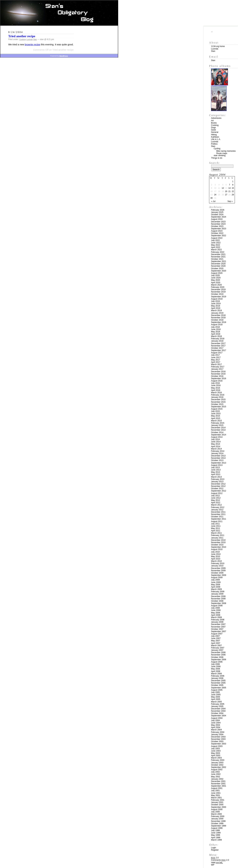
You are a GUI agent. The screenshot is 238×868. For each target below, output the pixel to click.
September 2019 (219, 297)
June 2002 (216, 774)
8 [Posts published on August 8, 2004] (233, 185)
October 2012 (217, 489)
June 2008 (216, 610)
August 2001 (217, 788)
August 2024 (217, 219)
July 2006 (215, 664)
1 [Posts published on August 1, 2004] (233, 181)
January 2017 (217, 369)
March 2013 (216, 477)
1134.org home (218, 46)
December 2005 (218, 681)
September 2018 (219, 322)
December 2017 (218, 343)
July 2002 (215, 772)
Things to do (217, 158)
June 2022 (216, 243)
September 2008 (219, 603)
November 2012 (218, 486)
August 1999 (217, 828)
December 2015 (218, 400)
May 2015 (216, 416)
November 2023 (218, 224)
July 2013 (215, 467)
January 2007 (217, 650)
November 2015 (218, 402)
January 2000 (217, 819)
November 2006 (218, 655)
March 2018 (216, 336)
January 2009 (217, 594)
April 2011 (216, 531)
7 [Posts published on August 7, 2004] (229, 185)
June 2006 (216, 667)
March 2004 (216, 730)
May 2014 (216, 444)
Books (214, 123)
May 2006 (216, 669)
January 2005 (217, 706)
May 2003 (216, 753)
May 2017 (216, 360)
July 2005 (215, 692)
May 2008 (216, 613)
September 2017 (219, 350)
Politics (214, 144)
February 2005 (218, 704)
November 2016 (218, 374)
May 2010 (216, 556)
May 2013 (216, 472)
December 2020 (218, 264)
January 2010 (217, 566)
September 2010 (219, 547)
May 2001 (216, 795)
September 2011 (219, 519)
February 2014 (218, 451)
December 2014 (218, 428)
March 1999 (216, 840)
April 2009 (216, 587)
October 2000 (217, 805)
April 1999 (216, 838)
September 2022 (219, 236)
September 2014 (219, 435)
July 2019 (215, 301)
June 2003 (216, 751)
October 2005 (217, 685)
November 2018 (218, 318)
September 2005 (219, 688)
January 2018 (217, 341)
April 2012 (216, 503)
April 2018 (216, 334)
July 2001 (215, 791)
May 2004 (216, 725)
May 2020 (216, 280)
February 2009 (218, 592)
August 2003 (217, 746)
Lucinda (30, 39)
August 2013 (217, 465)
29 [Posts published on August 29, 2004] (233, 195)
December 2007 (218, 624)
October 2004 (217, 713)
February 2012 (218, 507)
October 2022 (217, 233)
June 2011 (216, 526)
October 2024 (217, 215)
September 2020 (219, 271)
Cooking (23, 39)
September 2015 (219, 407)
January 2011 (217, 538)
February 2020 (218, 287)
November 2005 (218, 683)
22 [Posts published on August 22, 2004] (233, 191)
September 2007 (219, 631)
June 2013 (216, 470)
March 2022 (216, 250)
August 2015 (217, 409)
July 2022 (215, 240)
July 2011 (215, 524)
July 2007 (215, 636)
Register (215, 850)
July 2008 (215, 608)
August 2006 (217, 662)
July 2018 (215, 327)
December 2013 (218, 456)
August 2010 (217, 549)
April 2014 (216, 446)
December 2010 (218, 540)
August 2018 (217, 325)
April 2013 (216, 474)
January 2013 (217, 482)
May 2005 (216, 697)
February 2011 (218, 535)
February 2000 (218, 816)
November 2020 (218, 266)
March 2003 (216, 758)
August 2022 (217, 238)
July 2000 (215, 812)
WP (213, 865)
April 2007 (216, 643)
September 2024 (219, 217)
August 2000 (217, 809)
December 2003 (218, 737)
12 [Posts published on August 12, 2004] (223, 188)
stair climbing (220, 156)
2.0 (215, 858)
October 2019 (217, 294)
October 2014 (217, 432)
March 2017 (216, 364)
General (215, 132)
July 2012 (215, 496)
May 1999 (216, 835)
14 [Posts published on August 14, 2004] (229, 188)
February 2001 (218, 800)
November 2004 (218, 711)
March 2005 (216, 702)
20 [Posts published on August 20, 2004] (226, 191)
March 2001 (216, 798)
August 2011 (217, 521)
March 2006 (216, 674)
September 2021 (219, 261)
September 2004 (219, 716)
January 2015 (217, 425)
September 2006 (219, 660)
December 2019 (218, 289)
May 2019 (216, 306)
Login (214, 848)
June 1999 (216, 833)
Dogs (213, 128)
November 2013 (218, 458)
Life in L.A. (216, 139)
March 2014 (216, 449)
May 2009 (216, 585)
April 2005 (216, 699)
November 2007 (218, 627)
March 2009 (216, 589)
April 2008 (216, 615)
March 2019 (216, 311)
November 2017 (218, 346)
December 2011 (218, 512)
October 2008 (217, 601)
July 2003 (215, 749)
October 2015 (217, 404)
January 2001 (217, 802)
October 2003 (217, 741)
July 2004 (215, 720)
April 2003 (216, 756)
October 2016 (217, 376)
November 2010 (218, 542)
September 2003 (219, 744)
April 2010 (216, 559)
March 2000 (216, 814)
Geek (213, 130)
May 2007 (216, 641)
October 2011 (217, 517)
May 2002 (216, 777)
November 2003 (218, 739)
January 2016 (217, 397)
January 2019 (217, 313)
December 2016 (218, 372)
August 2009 (217, 578)
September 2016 (219, 378)
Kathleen (215, 137)
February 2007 (218, 648)
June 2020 (216, 278)
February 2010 (218, 563)
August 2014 (217, 437)
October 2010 (217, 545)
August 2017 (217, 353)
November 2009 (218, 571)
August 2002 (217, 770)
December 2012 (218, 484)
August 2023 (217, 231)
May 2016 (216, 388)
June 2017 (216, 357)
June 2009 (216, 582)
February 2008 (218, 620)
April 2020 (216, 283)
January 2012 (217, 510)
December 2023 (218, 222)
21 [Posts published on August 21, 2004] (229, 191)
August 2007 (217, 634)
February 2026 (218, 210)
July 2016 (215, 383)
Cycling (217, 149)
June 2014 (216, 442)
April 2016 (216, 390)
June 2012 (216, 498)
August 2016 (217, 381)
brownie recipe (33, 45)
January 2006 (217, 678)
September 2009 (219, 575)
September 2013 (219, 463)
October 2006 (217, 657)
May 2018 (216, 332)
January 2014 (217, 453)
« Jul (213, 201)
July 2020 (215, 275)
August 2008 (217, 606)
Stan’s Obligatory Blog (59, 13)
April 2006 (216, 671)
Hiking (214, 135)
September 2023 (219, 229)
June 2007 (216, 638)
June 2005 (216, 695)
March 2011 (216, 533)
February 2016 (218, 395)
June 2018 (216, 329)
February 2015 (218, 423)
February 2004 (218, 732)
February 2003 (218, 760)
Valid (217, 863)
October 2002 (217, 765)
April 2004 (216, 727)
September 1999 (219, 826)
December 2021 (218, 254)
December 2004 (218, 709)
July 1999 (215, 830)
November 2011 (218, 514)
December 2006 (218, 652)
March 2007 (216, 645)
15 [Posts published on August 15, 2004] (233, 188)
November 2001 (218, 784)
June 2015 (216, 414)
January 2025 (217, 212)
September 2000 (219, 807)
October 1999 (217, 823)
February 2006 (218, 676)
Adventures (216, 118)
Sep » (230, 201)
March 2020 (216, 285)
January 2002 (217, 779)
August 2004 (217, 718)
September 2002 (219, 767)
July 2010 (215, 552)
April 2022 (216, 247)
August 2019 (217, 299)
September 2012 (219, 491)
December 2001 (218, 781)
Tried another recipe (22, 36)
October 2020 (217, 268)
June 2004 (216, 723)
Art (212, 121)
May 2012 (216, 500)
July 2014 (215, 439)
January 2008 (217, 622)
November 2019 (218, 292)
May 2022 (216, 245)
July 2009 (215, 580)
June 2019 (216, 304)
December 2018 (218, 315)
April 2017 (216, 362)
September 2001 (219, 786)
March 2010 (216, 561)
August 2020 (217, 273)
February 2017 (218, 367)
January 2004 (217, 734)
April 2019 (216, 308)
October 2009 (217, 573)
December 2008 (218, 596)
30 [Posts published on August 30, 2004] (211, 198)
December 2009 (218, 568)
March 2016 (216, 393)
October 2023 (217, 226)
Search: (215, 163)
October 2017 (217, 348)
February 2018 (218, 339)
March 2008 (216, 617)
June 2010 (216, 554)
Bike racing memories (226, 151)
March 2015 (216, 421)
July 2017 (215, 355)
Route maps (222, 153)
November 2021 (218, 257)
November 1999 (218, 821)
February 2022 (218, 252)
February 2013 (218, 479)
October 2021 (217, 259)
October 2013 (217, 460)
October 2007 (217, 629)
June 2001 (216, 793)
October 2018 (217, 320)
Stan (35, 39)
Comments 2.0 (220, 860)
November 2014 (218, 430)
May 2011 (216, 528)
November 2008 (218, 599)
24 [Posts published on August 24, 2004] (215, 195)
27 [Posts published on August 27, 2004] (226, 195)
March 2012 (216, 505)
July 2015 (215, 411)
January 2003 (217, 763)
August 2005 (217, 690)
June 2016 (216, 385)
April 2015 (216, 418)
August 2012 (217, 493)
